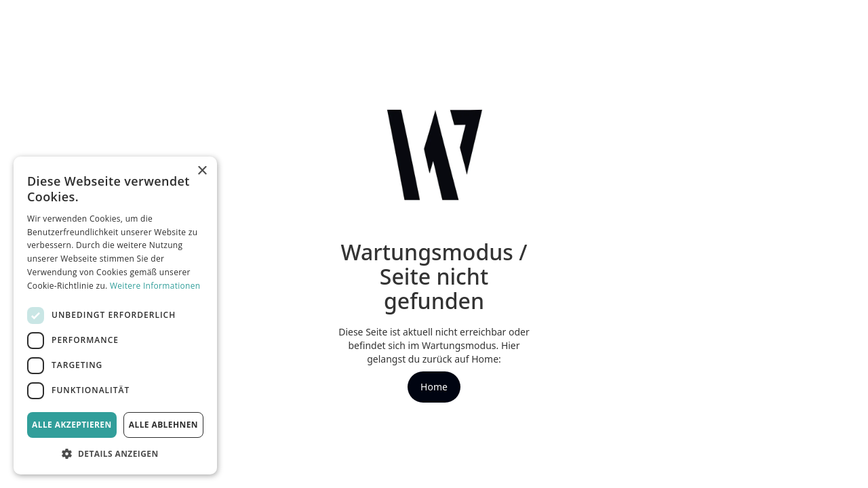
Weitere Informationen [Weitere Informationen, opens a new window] (155, 286)
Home (434, 387)
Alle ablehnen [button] (163, 425)
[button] (115, 454)
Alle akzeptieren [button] (72, 425)
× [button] (202, 171)
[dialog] (115, 316)
